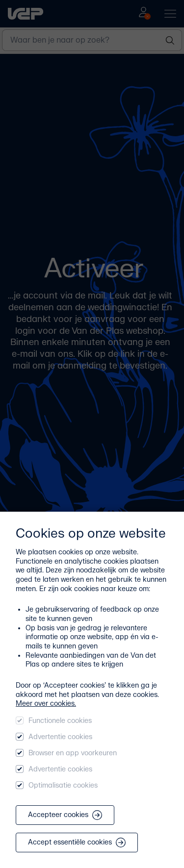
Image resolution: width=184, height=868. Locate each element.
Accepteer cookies (65, 815)
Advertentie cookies (60, 737)
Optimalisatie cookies (63, 785)
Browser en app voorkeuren (73, 753)
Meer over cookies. (46, 704)
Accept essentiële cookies (77, 843)
